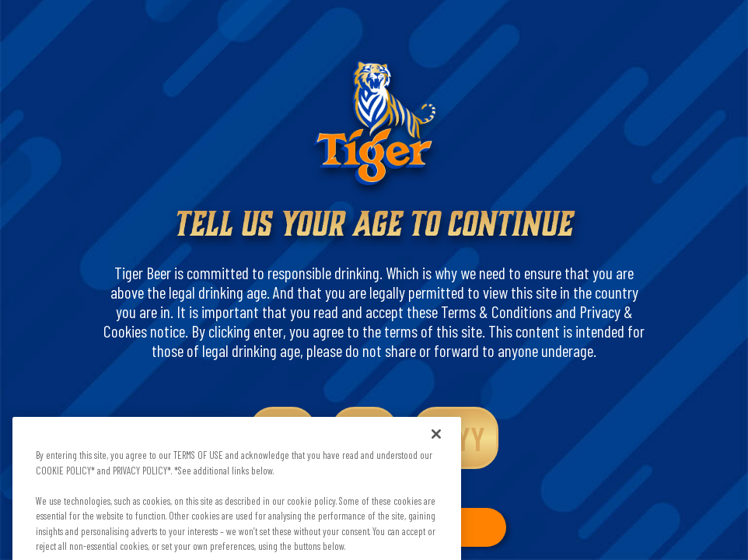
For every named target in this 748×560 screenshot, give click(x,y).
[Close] (436, 444)
